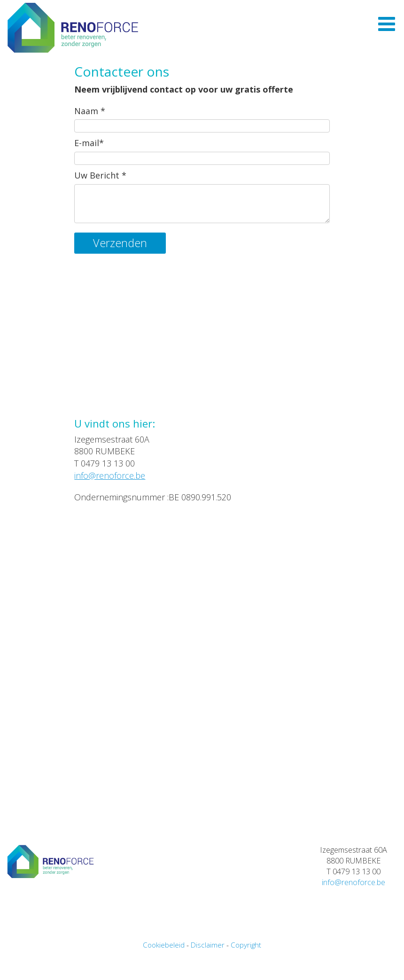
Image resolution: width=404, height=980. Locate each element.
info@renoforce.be (110, 504)
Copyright (246, 973)
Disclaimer (208, 973)
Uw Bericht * (100, 203)
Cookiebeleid (164, 973)
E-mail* (89, 171)
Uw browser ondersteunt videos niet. (202, 369)
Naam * (90, 139)
